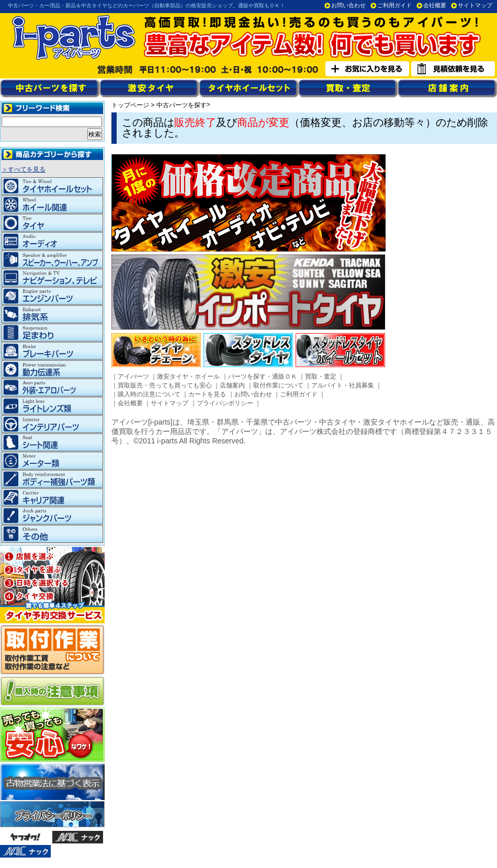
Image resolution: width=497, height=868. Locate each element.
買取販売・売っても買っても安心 (165, 385)
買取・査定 (321, 376)
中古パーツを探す (182, 105)
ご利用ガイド (394, 5)
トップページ (130, 105)
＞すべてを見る (24, 169)
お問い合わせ (348, 5)
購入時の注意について (149, 394)
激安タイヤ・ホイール (188, 376)
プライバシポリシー (225, 403)
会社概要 (435, 5)
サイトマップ (475, 5)
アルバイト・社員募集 (343, 385)
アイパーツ (133, 376)
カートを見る (207, 394)
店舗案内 (232, 385)
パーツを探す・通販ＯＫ (263, 376)
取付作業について (278, 385)
